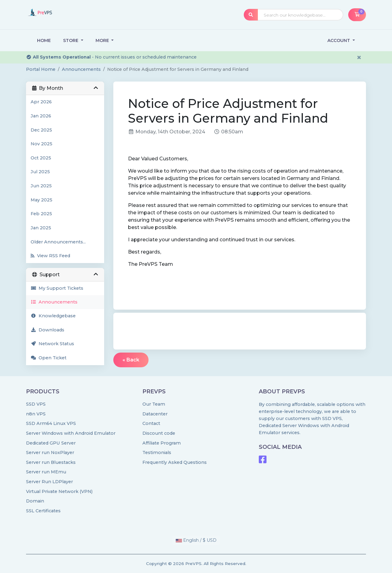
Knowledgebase (53, 316)
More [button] (103, 40)
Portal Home (41, 69)
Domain (35, 501)
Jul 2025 (40, 172)
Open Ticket (49, 358)
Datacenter (155, 414)
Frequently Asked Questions (175, 462)
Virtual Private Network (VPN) (59, 491)
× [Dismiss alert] (359, 57)
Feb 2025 (41, 214)
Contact (151, 423)
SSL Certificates (43, 511)
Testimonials (157, 453)
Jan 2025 (41, 228)
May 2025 (41, 200)
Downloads (47, 330)
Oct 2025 (41, 158)
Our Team (154, 404)
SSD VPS (36, 404)
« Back (131, 360)
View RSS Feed (50, 256)
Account (339, 40)
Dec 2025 (41, 130)
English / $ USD (196, 540)
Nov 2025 (41, 144)
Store (71, 40)
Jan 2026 (41, 116)
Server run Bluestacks (51, 462)
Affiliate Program (162, 443)
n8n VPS (36, 414)
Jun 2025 (41, 186)
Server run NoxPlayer (50, 453)
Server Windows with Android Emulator (71, 433)
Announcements (81, 69)
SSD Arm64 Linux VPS (51, 423)
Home (44, 40)
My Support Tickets (57, 288)
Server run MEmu (46, 472)
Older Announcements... (58, 242)
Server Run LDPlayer (49, 482)
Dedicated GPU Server (51, 443)
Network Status (52, 344)
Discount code (159, 433)
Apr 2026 (41, 102)
